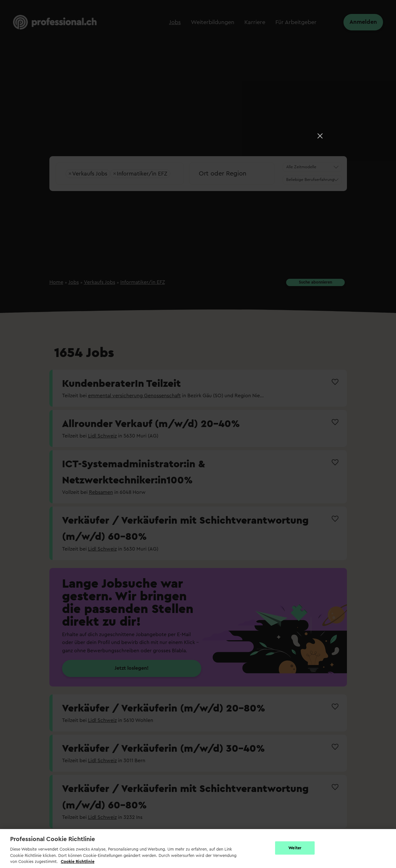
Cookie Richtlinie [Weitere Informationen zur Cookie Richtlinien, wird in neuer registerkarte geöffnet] (78, 862)
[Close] (320, 136)
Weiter (295, 848)
